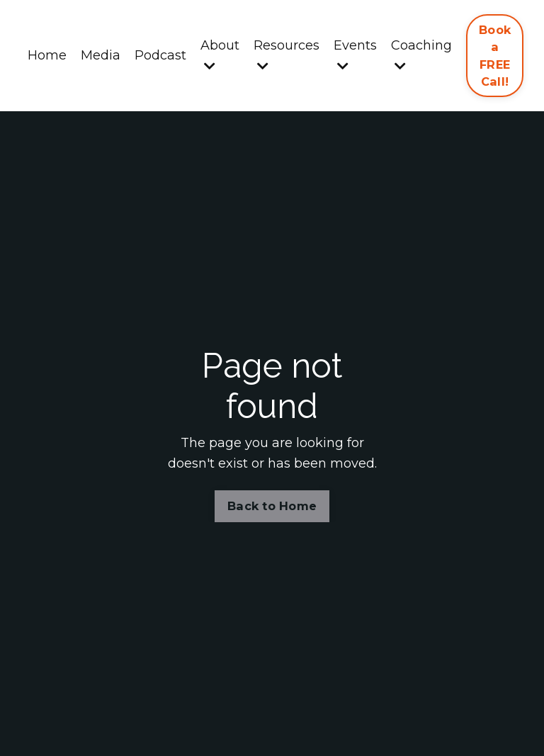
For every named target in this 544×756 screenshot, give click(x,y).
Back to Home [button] (272, 506)
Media (101, 55)
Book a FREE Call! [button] (495, 56)
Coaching (421, 55)
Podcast (160, 55)
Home (47, 55)
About (220, 55)
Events (355, 55)
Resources (287, 55)
